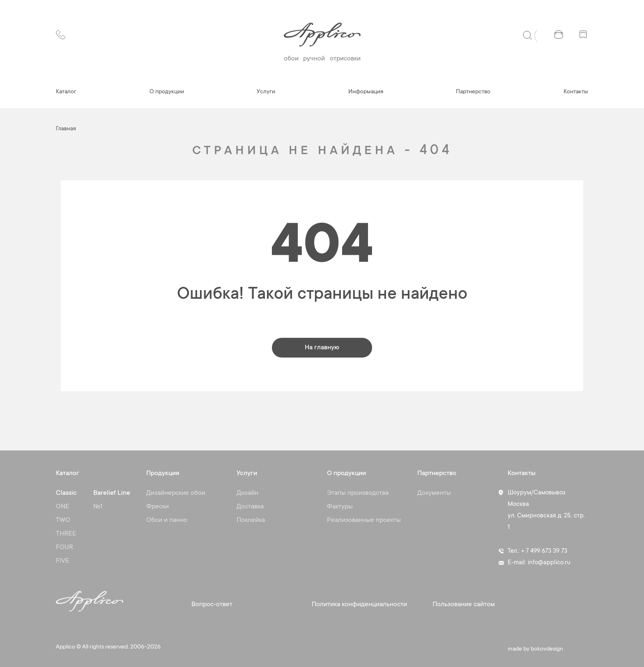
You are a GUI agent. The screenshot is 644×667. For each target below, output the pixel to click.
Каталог (66, 92)
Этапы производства (358, 493)
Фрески (158, 507)
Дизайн (247, 493)
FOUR (64, 547)
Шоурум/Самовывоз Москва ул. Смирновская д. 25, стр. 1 (546, 510)
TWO (63, 520)
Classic (66, 493)
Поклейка (251, 520)
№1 (98, 507)
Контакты (576, 92)
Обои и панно (167, 520)
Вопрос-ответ (212, 605)
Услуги (266, 92)
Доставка (250, 507)
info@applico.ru (549, 563)
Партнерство (473, 92)
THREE (66, 534)
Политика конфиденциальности (359, 605)
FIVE (63, 561)
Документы (434, 493)
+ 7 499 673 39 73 (544, 551)
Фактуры (340, 507)
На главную (322, 348)
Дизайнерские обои (176, 493)
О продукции (167, 92)
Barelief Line (112, 493)
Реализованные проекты (364, 520)
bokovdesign (547, 649)
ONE (63, 507)
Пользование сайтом (464, 605)
